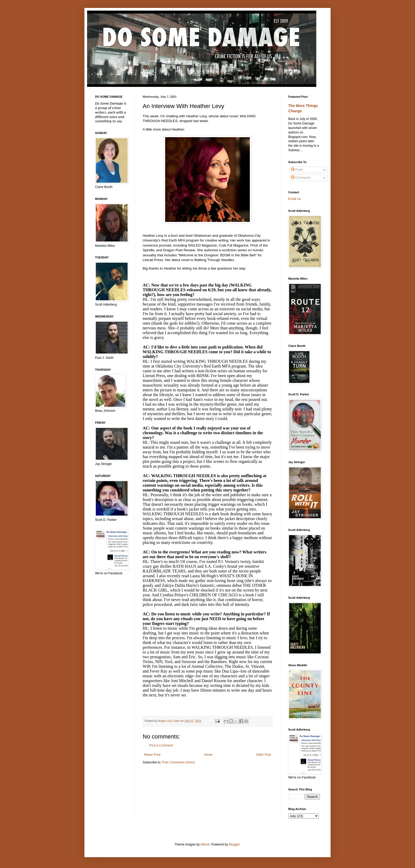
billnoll (205, 844)
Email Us (295, 199)
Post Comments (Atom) (179, 762)
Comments (301, 178)
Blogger (234, 844)
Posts (297, 170)
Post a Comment (161, 745)
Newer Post (152, 755)
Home (208, 755)
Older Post (263, 755)
